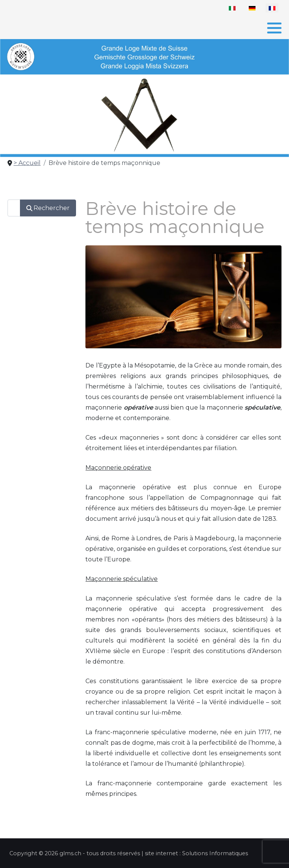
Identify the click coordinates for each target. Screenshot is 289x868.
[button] (274, 28)
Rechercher (48, 208)
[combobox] (14, 208)
